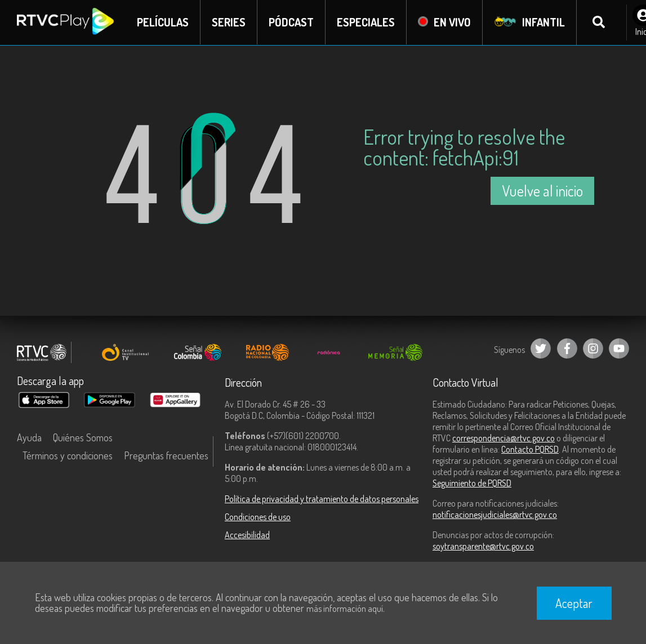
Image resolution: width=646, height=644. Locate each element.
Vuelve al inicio (542, 191)
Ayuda (29, 437)
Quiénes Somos (83, 437)
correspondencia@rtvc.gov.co (504, 438)
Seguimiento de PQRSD (472, 483)
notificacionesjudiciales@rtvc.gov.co (495, 515)
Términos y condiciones (68, 455)
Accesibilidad (247, 535)
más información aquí (345, 609)
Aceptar (574, 603)
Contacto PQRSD (530, 449)
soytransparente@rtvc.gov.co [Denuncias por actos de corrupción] (483, 546)
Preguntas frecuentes (166, 455)
